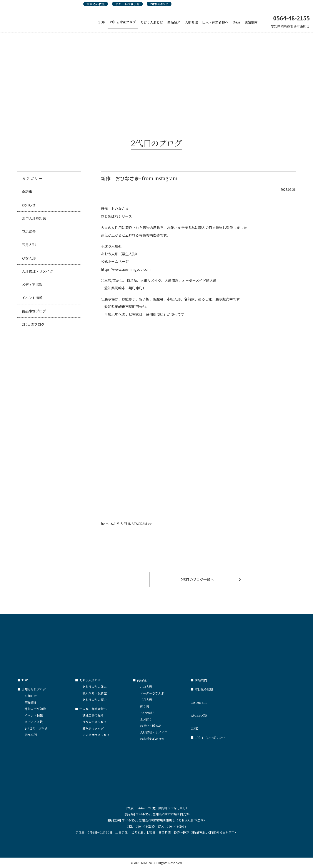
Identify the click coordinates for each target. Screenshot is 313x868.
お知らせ (29, 205)
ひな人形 (29, 258)
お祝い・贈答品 (151, 726)
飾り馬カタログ (93, 728)
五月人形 (29, 245)
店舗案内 (251, 22)
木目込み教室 (96, 4)
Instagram (220, 700)
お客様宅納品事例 (152, 739)
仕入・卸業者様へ (215, 22)
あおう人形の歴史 (95, 700)
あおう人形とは (152, 22)
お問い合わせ (159, 4)
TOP (102, 22)
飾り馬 (145, 706)
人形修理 (191, 22)
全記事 (27, 192)
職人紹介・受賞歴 (95, 693)
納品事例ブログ (34, 311)
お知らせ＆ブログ (123, 22)
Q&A (236, 22)
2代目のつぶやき (36, 728)
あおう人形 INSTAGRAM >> (131, 524)
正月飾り (146, 719)
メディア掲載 (32, 284)
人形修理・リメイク (37, 271)
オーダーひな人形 (152, 693)
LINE (220, 726)
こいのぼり (148, 713)
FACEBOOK (220, 713)
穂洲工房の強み (93, 715)
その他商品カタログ (96, 735)
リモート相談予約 (127, 4)
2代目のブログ (33, 324)
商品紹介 (174, 22)
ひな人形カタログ (95, 722)
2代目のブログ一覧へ (197, 579)
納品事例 (31, 735)
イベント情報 (32, 298)
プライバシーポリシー (208, 737)
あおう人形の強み (95, 687)
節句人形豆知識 (34, 218)
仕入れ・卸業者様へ (91, 709)
